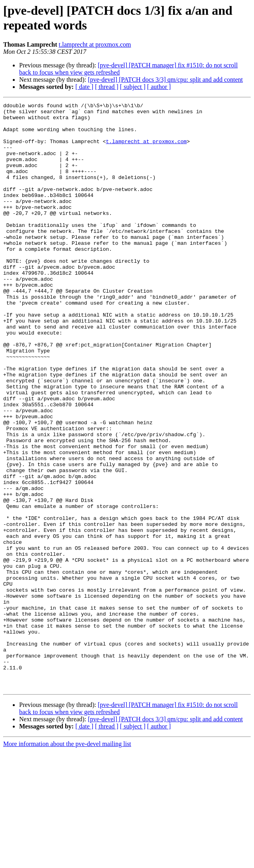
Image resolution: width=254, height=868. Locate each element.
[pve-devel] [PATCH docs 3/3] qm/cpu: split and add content (165, 80)
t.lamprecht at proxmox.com (95, 44)
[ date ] (84, 87)
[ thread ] (107, 87)
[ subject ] (133, 87)
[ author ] (159, 87)
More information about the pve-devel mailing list (67, 861)
